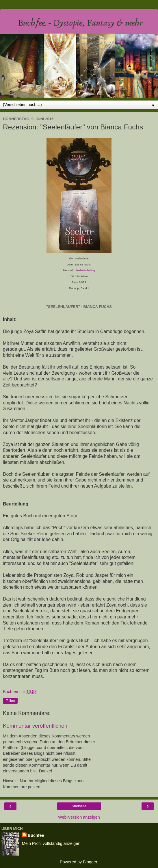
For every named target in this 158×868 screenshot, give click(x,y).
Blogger (90, 862)
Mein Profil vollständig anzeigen (51, 843)
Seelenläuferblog (85, 270)
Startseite (79, 806)
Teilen (10, 701)
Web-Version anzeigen (79, 817)
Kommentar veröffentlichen (35, 726)
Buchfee (36, 835)
